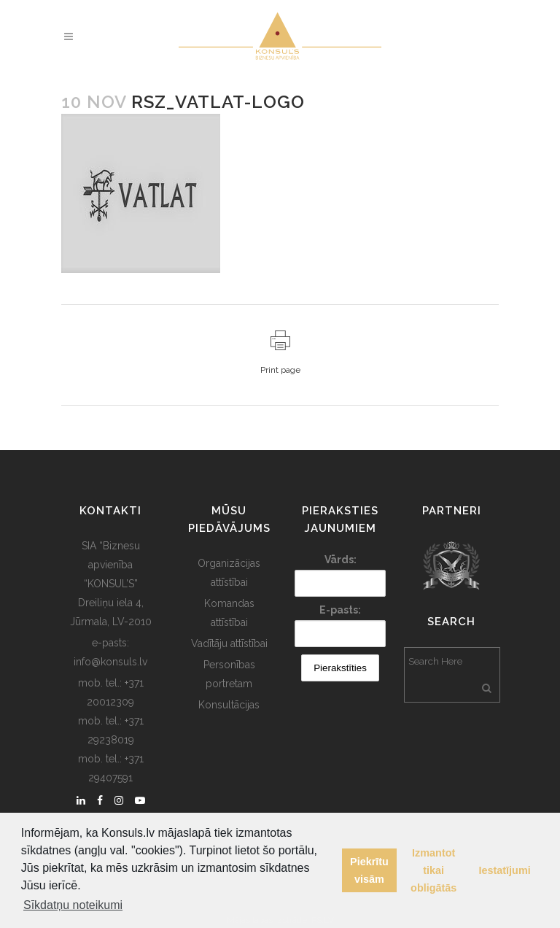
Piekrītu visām (369, 870)
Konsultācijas (229, 705)
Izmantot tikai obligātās (433, 870)
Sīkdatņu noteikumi (73, 905)
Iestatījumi (505, 870)
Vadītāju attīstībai (229, 643)
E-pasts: (340, 610)
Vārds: (341, 560)
